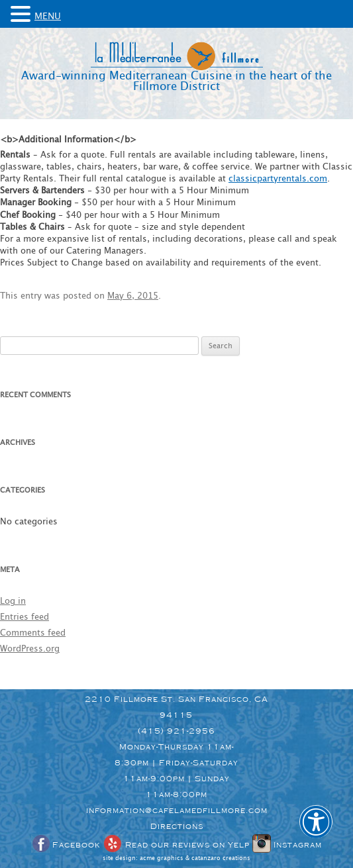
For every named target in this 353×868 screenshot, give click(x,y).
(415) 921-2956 (176, 731)
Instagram (287, 845)
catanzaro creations (221, 858)
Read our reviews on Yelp (176, 845)
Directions (177, 826)
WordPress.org (30, 649)
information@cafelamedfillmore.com (177, 810)
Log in (13, 602)
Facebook (66, 845)
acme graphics (162, 858)
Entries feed (25, 617)
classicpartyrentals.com (278, 179)
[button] (316, 831)
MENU (48, 17)
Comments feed (33, 633)
